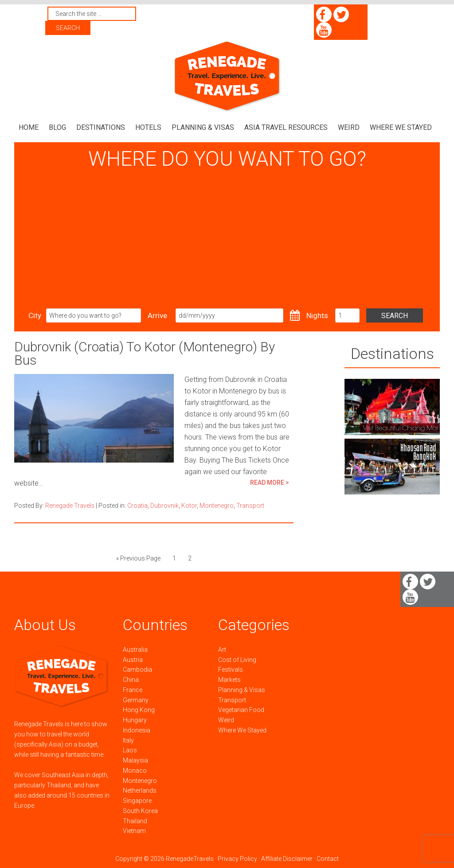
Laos (130, 750)
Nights (317, 315)
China (131, 680)
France (133, 689)
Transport (250, 506)
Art (222, 649)
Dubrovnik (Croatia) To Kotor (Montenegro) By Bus (145, 353)
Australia (135, 649)
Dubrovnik (164, 506)
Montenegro (217, 506)
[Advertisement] (227, 240)
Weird (226, 720)
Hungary (135, 720)
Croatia (137, 506)
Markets (229, 680)
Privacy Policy (237, 859)
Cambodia (137, 669)
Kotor (189, 506)
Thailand (135, 821)
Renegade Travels (227, 76)
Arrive (157, 315)
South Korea (140, 810)
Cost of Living (237, 659)
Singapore (137, 801)
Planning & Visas (242, 689)
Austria (133, 659)
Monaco (135, 770)
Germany (136, 700)
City (35, 315)
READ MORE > (270, 483)
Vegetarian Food (241, 710)
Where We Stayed (242, 730)
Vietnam (134, 831)
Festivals (231, 669)
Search (396, 316)
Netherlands (140, 790)
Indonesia (137, 730)
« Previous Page (138, 558)
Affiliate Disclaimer (287, 859)
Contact (328, 859)
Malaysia (135, 760)
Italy (128, 740)
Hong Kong (139, 710)
